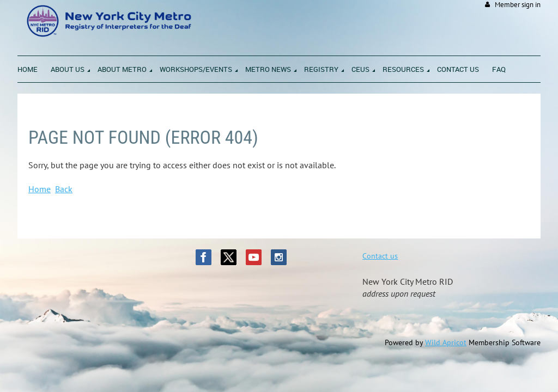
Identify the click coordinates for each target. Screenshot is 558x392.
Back (64, 189)
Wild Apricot (446, 342)
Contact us (380, 256)
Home (40, 189)
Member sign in (518, 5)
